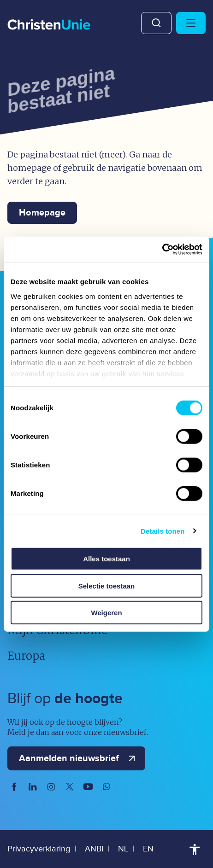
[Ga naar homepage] (49, 25)
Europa (26, 656)
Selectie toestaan (107, 585)
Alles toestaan (106, 559)
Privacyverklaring (39, 849)
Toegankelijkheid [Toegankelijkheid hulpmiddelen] (195, 850)
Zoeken (156, 23)
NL (123, 849)
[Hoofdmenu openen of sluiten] (191, 23)
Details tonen (163, 531)
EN (148, 849)
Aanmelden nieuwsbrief (79, 758)
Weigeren (106, 613)
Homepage (42, 213)
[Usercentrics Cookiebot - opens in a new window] (162, 249)
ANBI (94, 849)
